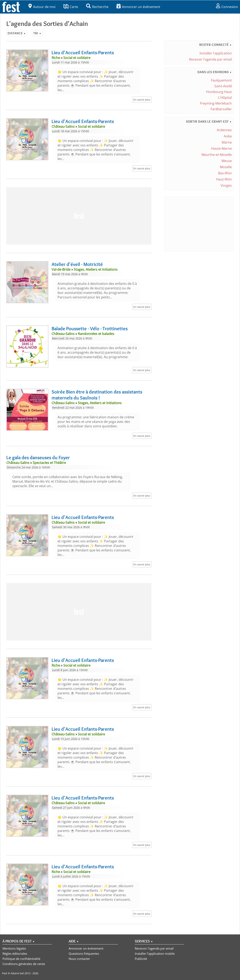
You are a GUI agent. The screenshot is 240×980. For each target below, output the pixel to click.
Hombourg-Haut (219, 92)
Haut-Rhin (224, 179)
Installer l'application (216, 53)
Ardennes (224, 130)
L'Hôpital (225, 98)
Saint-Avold (223, 86)
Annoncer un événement (138, 7)
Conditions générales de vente (24, 964)
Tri (37, 33)
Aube (228, 136)
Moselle (226, 167)
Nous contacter (79, 959)
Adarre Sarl (17, 973)
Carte (71, 7)
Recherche (97, 7)
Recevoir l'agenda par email (210, 59)
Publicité (141, 959)
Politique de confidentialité (21, 959)
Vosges (226, 185)
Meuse (227, 161)
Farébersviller (221, 109)
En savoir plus (142, 100)
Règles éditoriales (15, 954)
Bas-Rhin (225, 173)
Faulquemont (221, 80)
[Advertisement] (79, 216)
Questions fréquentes (84, 954)
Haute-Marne (222, 148)
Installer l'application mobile (155, 954)
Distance (17, 33)
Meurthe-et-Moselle (217, 155)
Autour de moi (42, 7)
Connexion (227, 7)
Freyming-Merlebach (216, 103)
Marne (227, 142)
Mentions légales (14, 948)
